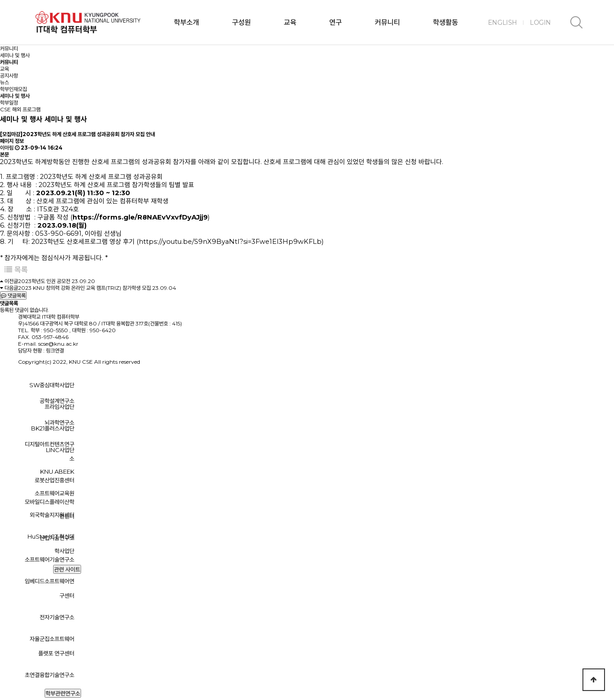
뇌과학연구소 (59, 422)
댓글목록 (13, 295)
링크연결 (55, 350)
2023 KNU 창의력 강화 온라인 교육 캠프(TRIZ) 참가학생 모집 (84, 288)
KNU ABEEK (57, 471)
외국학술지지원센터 (52, 515)
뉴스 (5, 82)
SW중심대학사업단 (52, 385)
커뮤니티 (387, 22)
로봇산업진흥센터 (55, 480)
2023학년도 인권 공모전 (44, 281)
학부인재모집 (14, 89)
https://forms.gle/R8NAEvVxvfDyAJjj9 (140, 217)
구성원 (241, 22)
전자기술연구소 (57, 617)
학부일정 (9, 103)
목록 (16, 270)
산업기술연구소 (57, 538)
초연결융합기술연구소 (50, 675)
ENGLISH (503, 23)
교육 (290, 22)
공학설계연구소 (57, 401)
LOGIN (540, 23)
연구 (336, 22)
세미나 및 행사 (15, 96)
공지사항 (9, 75)
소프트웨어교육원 (55, 493)
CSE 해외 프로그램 (20, 109)
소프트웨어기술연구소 (50, 559)
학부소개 (186, 22)
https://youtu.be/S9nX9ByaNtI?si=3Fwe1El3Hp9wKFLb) (231, 242)
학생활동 (446, 22)
